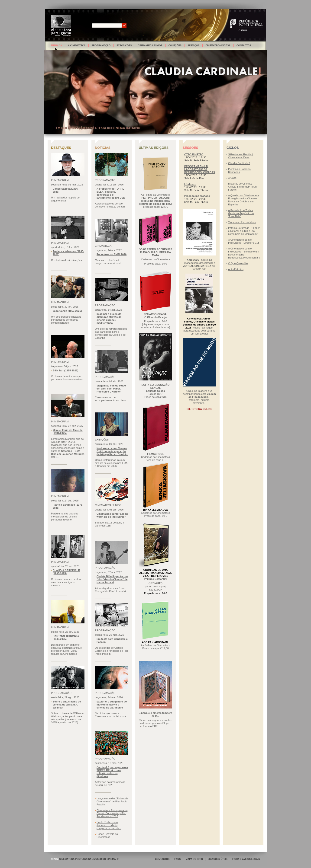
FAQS (177, 859)
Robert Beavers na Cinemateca (107, 835)
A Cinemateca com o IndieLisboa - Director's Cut (243, 241)
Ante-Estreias (236, 269)
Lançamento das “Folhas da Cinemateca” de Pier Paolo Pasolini (112, 801)
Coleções (175, 46)
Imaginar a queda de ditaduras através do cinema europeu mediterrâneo (109, 318)
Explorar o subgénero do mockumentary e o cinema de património (112, 705)
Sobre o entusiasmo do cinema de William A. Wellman (67, 705)
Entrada (56, 46)
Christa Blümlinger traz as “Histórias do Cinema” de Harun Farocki (112, 579)
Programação (101, 46)
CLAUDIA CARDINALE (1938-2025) (66, 572)
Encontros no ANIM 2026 (112, 254)
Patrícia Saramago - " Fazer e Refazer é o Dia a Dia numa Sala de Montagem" (244, 231)
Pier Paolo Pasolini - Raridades (240, 171)
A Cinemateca (77, 46)
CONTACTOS (162, 859)
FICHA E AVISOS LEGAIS (246, 859)
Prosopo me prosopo (197, 196)
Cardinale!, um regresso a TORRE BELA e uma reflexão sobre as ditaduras (112, 772)
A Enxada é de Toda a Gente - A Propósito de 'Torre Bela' (241, 213)
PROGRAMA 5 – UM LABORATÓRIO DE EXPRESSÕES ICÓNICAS (200, 169)
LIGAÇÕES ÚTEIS (217, 859)
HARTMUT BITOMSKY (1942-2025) (66, 637)
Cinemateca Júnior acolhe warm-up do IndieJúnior (112, 515)
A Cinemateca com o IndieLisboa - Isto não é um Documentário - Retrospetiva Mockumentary (244, 253)
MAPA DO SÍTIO (194, 859)
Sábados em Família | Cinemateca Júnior (241, 156)
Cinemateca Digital (218, 46)
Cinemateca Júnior (150, 46)
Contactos (244, 46)
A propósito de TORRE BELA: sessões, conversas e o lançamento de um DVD (111, 193)
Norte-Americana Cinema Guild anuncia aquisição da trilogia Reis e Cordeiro (112, 451)
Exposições (124, 46)
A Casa (232, 178)
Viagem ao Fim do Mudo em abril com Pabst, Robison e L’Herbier (111, 389)
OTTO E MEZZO (194, 154)
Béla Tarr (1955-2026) (65, 370)
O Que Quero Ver (238, 263)
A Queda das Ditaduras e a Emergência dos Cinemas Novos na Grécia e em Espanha (243, 200)
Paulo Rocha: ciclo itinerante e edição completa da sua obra (109, 825)
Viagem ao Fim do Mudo (242, 222)
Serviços (194, 46)
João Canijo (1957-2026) (67, 311)
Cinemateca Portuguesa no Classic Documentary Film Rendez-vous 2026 (112, 813)
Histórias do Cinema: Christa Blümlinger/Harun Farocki (242, 187)
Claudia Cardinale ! (239, 163)
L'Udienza (190, 184)
